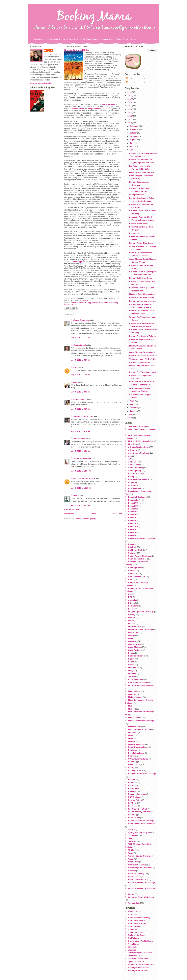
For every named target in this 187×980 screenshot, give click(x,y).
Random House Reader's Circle (141, 965)
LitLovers (132, 950)
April (132, 401)
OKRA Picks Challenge (138, 759)
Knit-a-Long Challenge (138, 682)
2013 (130, 112)
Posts (130, 78)
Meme (131, 706)
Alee (75, 382)
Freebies (132, 635)
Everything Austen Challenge (141, 612)
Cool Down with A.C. (137, 577)
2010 (130, 123)
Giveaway (132, 641)
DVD (130, 597)
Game (131, 638)
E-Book (131, 603)
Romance (132, 791)
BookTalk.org (133, 938)
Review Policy (134, 788)
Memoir (132, 709)
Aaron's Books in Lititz (83, 416)
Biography (133, 482)
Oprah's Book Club (136, 962)
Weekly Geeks (134, 877)
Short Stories (134, 818)
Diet (130, 594)
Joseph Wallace (94, 109)
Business (132, 544)
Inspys (131, 671)
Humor (131, 665)
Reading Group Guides (138, 970)
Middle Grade (134, 718)
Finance (132, 624)
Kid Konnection (135, 679)
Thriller (131, 850)
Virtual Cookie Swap (137, 865)
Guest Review (134, 650)
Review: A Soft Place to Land (142, 298)
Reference (133, 782)
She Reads (133, 806)
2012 (130, 116)
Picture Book (134, 765)
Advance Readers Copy (81, 303)
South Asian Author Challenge (141, 824)
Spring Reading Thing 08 (139, 832)
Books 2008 (133, 503)
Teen (130, 838)
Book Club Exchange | (90, 39)
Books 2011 (133, 512)
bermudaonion (80, 399)
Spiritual (132, 829)
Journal (132, 677)
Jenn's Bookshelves (82, 458)
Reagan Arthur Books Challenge (142, 774)
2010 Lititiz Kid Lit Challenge (141, 441)
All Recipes (133, 915)
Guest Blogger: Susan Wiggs (142, 352)
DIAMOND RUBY (77, 109)
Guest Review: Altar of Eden (142, 172)
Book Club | (74, 39)
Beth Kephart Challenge (139, 479)
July (132, 143)
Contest (132, 571)
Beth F (76, 495)
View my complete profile (41, 83)
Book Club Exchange (137, 497)
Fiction (107, 303)
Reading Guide (135, 771)
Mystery (132, 741)
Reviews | (63, 39)
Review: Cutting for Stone (140, 278)
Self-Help (132, 803)
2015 (130, 106)
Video (131, 859)
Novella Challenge (136, 753)
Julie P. (50, 50)
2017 (130, 99)
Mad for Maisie (135, 691)
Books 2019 (133, 535)
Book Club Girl (134, 926)
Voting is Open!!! (137, 195)
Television (133, 841)
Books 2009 (133, 506)
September (135, 136)
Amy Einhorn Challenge (139, 453)
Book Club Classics (136, 920)
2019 (130, 92)
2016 (130, 102)
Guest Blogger (135, 647)
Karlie (76, 367)
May (132, 150)
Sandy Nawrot (79, 345)
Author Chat (134, 465)
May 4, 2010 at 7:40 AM (81, 375)
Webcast (132, 871)
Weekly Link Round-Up (138, 879)
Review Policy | (122, 39)
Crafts (131, 579)
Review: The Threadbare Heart (142, 372)
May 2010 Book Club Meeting (142, 294)
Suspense (133, 835)
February (134, 408)
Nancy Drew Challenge (138, 747)
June (132, 147)
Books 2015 (133, 523)
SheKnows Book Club (138, 809)
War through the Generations (141, 868)
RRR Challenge (135, 797)
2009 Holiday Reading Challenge (142, 429)
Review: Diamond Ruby (77, 50)
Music (131, 738)
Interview (132, 674)
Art (130, 459)
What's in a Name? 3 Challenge (142, 882)
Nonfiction (133, 750)
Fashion (132, 618)
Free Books (133, 632)
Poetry (131, 768)
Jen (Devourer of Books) (84, 478)
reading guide (79, 262)
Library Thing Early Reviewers (141, 685)
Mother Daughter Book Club (140, 953)
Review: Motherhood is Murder (143, 301)
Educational (133, 606)
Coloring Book (135, 568)
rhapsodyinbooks (81, 320)
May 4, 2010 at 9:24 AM (81, 431)
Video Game (134, 862)
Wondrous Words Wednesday (141, 897)
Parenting (132, 762)
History (131, 659)
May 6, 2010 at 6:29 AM (81, 505)
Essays (131, 609)
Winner (131, 894)
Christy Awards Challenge (140, 556)
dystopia (132, 600)
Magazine (132, 694)
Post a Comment (72, 509)
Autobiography (135, 471)
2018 (130, 95)
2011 (130, 119)
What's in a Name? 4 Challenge (142, 888)
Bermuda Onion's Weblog (139, 918)
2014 (130, 109)
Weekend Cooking (136, 874)
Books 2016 (133, 527)
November (134, 129)
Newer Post (69, 514)
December (134, 126)
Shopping (132, 815)
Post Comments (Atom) (86, 519)
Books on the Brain (136, 935)
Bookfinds (132, 929)
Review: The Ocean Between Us (143, 356)
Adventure (133, 450)
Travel (131, 853)
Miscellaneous (135, 727)
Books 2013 (133, 518)
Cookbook (133, 573)
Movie (131, 735)
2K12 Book (133, 444)
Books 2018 (133, 532)
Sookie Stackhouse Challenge (141, 821)
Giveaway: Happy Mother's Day (143, 359)
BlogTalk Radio (135, 488)
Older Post (117, 514)
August (133, 140)
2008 (130, 418)
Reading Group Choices (138, 968)
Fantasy (132, 615)
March (133, 404)
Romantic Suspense (137, 794)
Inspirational (134, 668)
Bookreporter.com (136, 932)
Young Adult (134, 903)
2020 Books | (52, 39)
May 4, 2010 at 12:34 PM (81, 471)
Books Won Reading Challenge (142, 538)
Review (74, 305)
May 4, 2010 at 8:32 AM (81, 392)
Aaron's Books (108, 104)
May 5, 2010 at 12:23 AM (81, 488)
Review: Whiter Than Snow (141, 243)
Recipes (132, 779)
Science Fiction (135, 800)
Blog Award (133, 485)
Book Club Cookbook (137, 923)
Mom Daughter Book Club (140, 729)
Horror (131, 662)
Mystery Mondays (136, 744)
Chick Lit (132, 547)
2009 (130, 414)
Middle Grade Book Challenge (141, 721)
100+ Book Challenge (138, 426)
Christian (132, 553)
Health (131, 653)
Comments (132, 82)
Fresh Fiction (133, 944)
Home (133, 39)
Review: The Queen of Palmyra (143, 336)
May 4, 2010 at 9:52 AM (81, 451)
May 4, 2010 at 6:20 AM (81, 360)
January (133, 411)
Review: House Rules (139, 224)
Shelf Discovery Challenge (140, 812)
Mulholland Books (136, 956)
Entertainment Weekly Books (140, 941)
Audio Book (133, 462)
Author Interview (136, 468)
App (130, 456)
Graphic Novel (135, 644)
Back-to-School (135, 473)
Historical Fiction (136, 656)
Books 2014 (133, 521)
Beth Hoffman (79, 439)
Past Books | (40, 39)
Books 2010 (133, 509)
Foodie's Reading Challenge (141, 629)
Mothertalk (133, 732)
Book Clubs (97, 303)
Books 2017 (133, 529)
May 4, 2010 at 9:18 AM (81, 409)
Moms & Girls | (108, 39)
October (133, 133)
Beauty (131, 476)
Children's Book (135, 550)
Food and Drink (135, 627)
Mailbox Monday (135, 697)
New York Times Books (138, 959)
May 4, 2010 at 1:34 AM (81, 338)
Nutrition (132, 756)
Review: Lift (134, 233)
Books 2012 (133, 515)
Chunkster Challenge (137, 559)
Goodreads (133, 947)
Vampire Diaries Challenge (140, 856)
